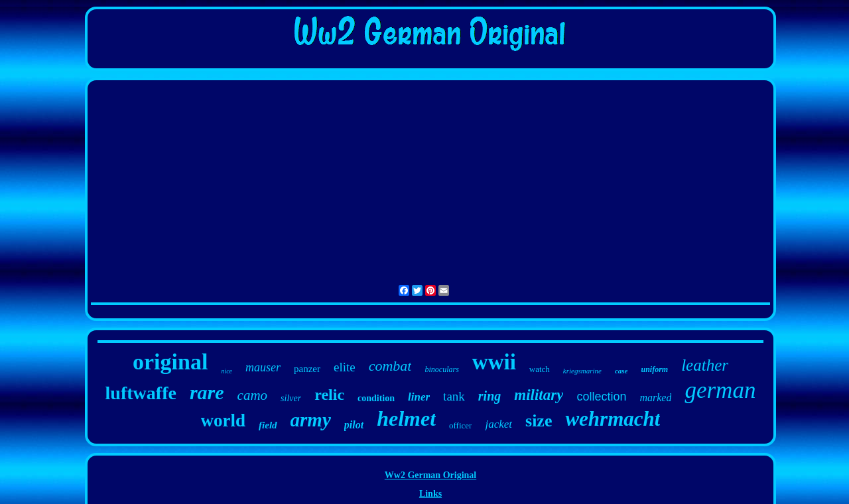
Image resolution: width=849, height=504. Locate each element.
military (539, 395)
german (720, 390)
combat (390, 366)
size (539, 421)
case (621, 371)
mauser (263, 367)
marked (655, 398)
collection (601, 397)
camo (253, 395)
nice (227, 371)
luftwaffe (141, 393)
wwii (494, 362)
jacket (498, 424)
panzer (307, 369)
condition (376, 398)
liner (419, 397)
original (170, 362)
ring (490, 396)
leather (705, 365)
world (224, 420)
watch (540, 369)
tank (454, 396)
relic (329, 395)
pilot (354, 425)
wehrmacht (613, 419)
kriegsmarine (582, 371)
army (311, 420)
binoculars (441, 369)
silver (291, 398)
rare (207, 392)
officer (460, 425)
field (268, 425)
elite (345, 367)
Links (430, 494)
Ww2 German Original (430, 475)
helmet (406, 418)
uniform (654, 369)
